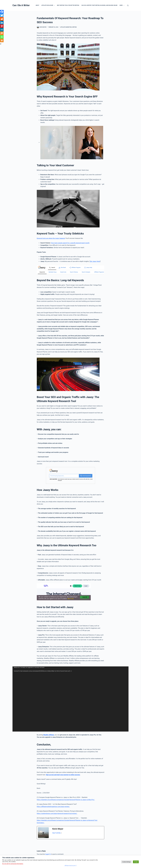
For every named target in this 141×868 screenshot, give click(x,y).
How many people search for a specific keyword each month (70, 243)
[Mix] (2, 33)
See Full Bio (57, 832)
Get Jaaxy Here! (95, 261)
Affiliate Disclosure (48, 5)
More (122, 5)
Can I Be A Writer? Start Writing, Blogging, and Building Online (99, 5)
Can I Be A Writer (21, 5)
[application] (70, 698)
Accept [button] (136, 862)
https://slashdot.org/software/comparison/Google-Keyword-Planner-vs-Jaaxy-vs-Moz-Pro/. (66, 798)
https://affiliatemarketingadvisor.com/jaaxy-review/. (53, 805)
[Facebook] (2, 12)
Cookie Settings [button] (126, 862)
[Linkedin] (2, 23)
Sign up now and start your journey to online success (63, 773)
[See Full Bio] (61, 832)
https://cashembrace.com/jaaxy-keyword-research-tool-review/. (57, 812)
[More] (2, 40)
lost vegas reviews (62, 479)
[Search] (128, 5)
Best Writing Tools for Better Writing (68, 5)
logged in (48, 853)
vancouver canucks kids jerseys (74, 479)
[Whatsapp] (2, 37)
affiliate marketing (66, 27)
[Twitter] (2, 15)
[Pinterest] (2, 26)
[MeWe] (2, 30)
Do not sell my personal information (13, 864)
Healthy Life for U (85, 479)
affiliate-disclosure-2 (70, 866)
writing (74, 27)
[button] (54, 5)
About (37, 5)
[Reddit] (2, 19)
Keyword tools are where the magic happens (51, 238)
